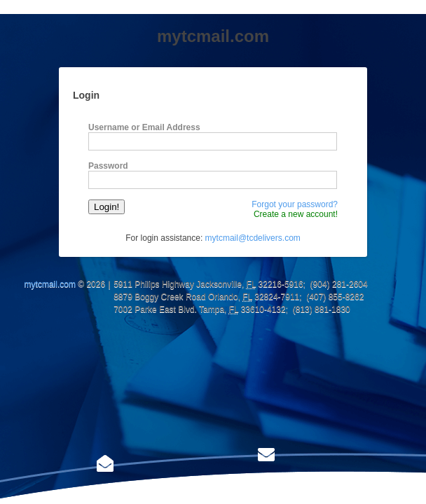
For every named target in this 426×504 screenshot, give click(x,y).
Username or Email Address (144, 127)
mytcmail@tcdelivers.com (253, 238)
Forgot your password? (295, 204)
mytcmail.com (50, 284)
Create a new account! (296, 214)
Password (108, 166)
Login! (106, 207)
